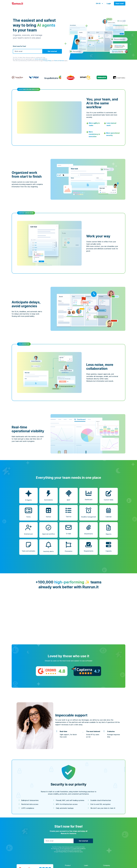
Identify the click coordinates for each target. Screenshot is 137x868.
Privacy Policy (47, 61)
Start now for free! (19, 46)
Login (109, 4)
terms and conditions (41, 59)
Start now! (120, 4)
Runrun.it (17, 4)
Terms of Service (59, 61)
